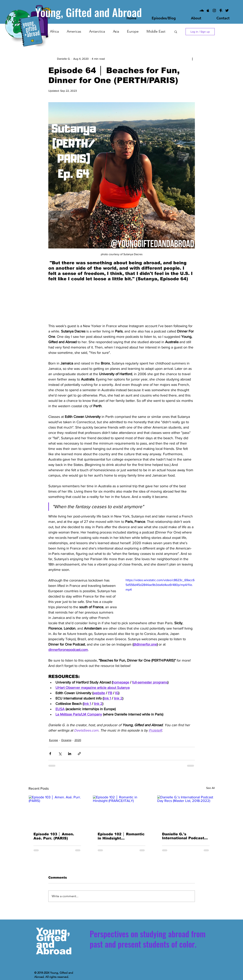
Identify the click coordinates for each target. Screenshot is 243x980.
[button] (176, 32)
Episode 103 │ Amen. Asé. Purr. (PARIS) (54, 836)
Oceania (66, 740)
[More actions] (192, 59)
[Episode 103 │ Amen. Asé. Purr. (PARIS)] (57, 811)
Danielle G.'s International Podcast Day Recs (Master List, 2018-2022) (184, 836)
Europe (133, 31)
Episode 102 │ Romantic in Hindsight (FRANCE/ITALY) (121, 836)
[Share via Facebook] (50, 754)
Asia (116, 31)
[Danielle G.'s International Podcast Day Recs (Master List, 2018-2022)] (186, 811)
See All (210, 788)
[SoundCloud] (202, 10)
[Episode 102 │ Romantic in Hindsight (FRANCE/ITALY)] (121, 811)
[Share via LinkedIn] (70, 754)
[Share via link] (79, 754)
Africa (54, 31)
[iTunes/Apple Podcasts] (208, 10)
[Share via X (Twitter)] (60, 754)
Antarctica (97, 31)
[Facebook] (221, 10)
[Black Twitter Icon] (227, 10)
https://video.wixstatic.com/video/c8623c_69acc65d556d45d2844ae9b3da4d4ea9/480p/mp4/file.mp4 (160, 585)
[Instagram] (214, 10)
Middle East (156, 31)
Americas (74, 31)
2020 (78, 740)
